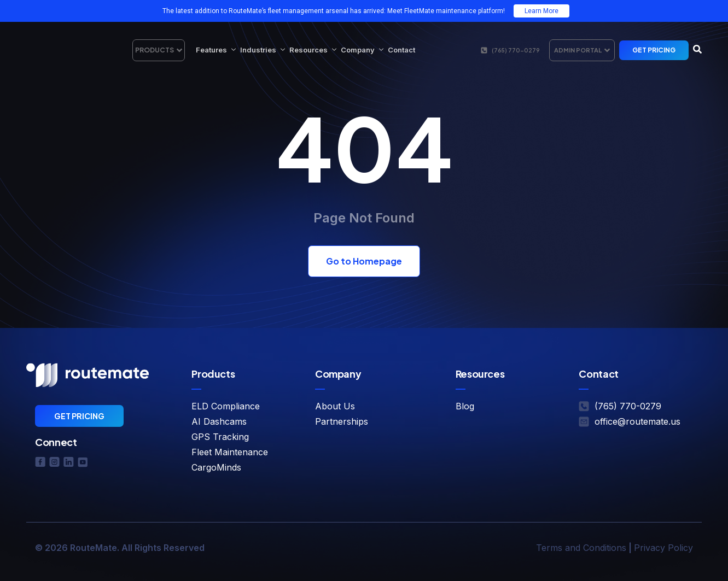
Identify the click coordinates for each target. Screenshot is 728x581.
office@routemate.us (637, 421)
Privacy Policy (663, 548)
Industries (263, 50)
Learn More (541, 11)
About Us (335, 406)
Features (216, 50)
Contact (401, 50)
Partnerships (342, 421)
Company (362, 50)
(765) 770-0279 (516, 50)
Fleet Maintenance (230, 452)
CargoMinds (216, 467)
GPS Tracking (220, 437)
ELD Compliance (226, 406)
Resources (313, 50)
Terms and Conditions (581, 548)
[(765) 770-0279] (484, 50)
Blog (465, 406)
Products (159, 50)
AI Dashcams (219, 421)
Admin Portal (582, 50)
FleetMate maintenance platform (454, 11)
